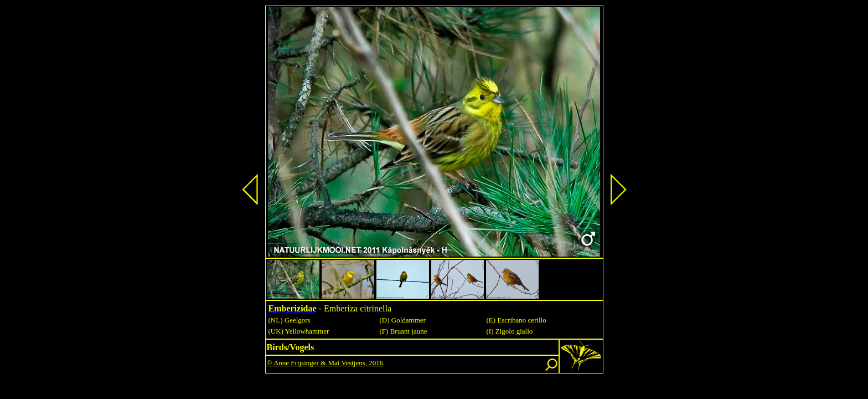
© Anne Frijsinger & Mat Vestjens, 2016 (325, 363)
